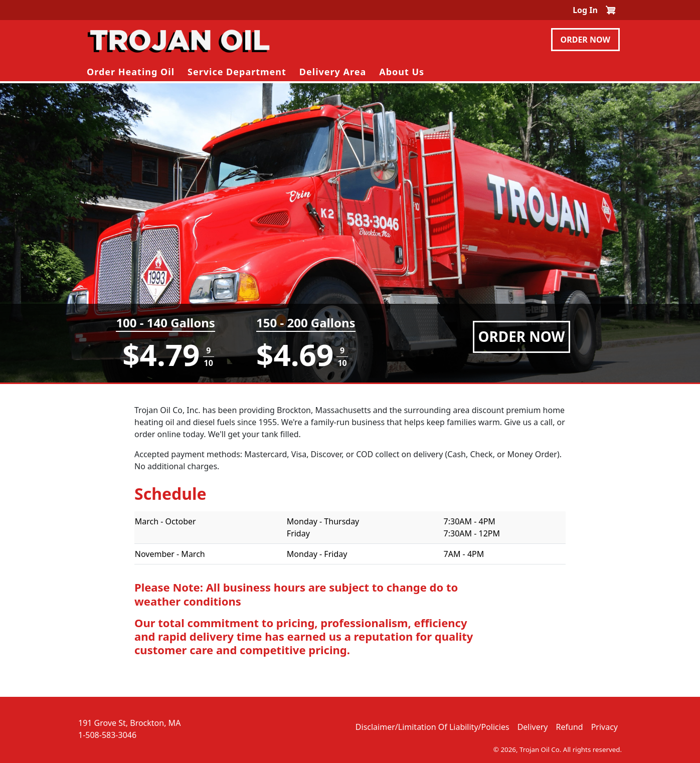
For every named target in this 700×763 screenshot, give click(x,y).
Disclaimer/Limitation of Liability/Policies (432, 727)
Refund (570, 727)
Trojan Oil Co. (540, 749)
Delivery (533, 727)
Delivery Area (333, 72)
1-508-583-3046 (107, 735)
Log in (585, 10)
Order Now (585, 40)
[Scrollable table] (350, 542)
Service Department (237, 72)
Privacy (604, 727)
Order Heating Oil (131, 72)
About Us (402, 72)
